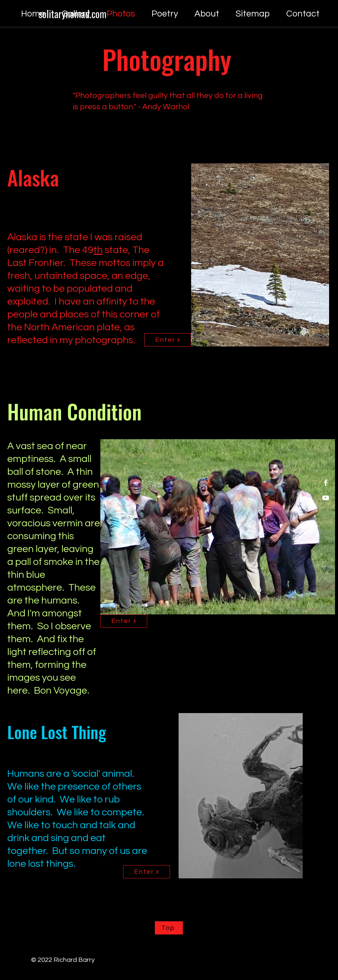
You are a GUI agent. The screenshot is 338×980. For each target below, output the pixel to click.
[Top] (169, 928)
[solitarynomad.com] (72, 14)
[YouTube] (326, 498)
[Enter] (168, 340)
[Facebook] (326, 483)
